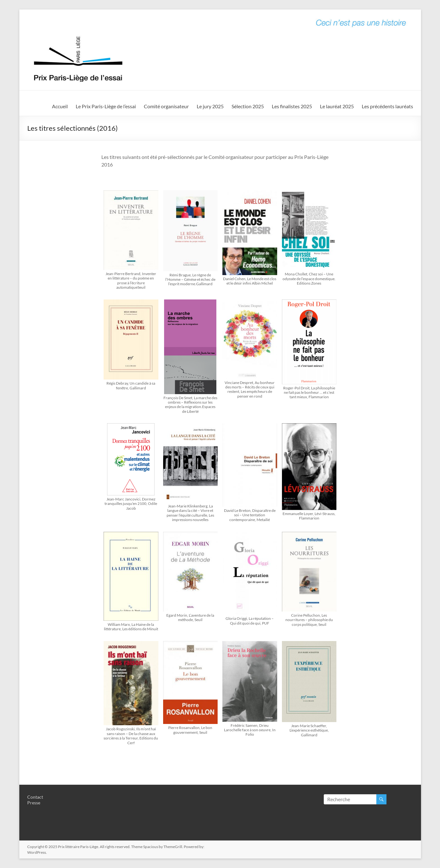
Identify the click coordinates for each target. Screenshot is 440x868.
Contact (35, 797)
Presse (34, 803)
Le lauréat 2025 (337, 106)
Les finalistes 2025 (292, 106)
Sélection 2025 (248, 106)
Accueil (60, 106)
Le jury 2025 (210, 106)
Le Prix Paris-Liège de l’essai (106, 106)
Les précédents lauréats (387, 106)
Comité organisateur (166, 106)
